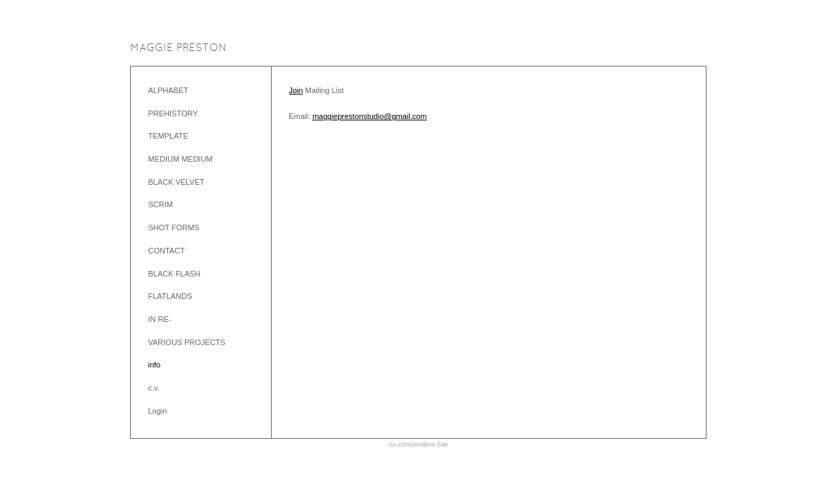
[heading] (179, 49)
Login (158, 411)
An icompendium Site (418, 444)
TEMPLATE (168, 136)
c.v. (154, 388)
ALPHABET (168, 90)
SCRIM (161, 204)
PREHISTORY (173, 113)
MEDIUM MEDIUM (181, 159)
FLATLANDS (170, 296)
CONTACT (167, 251)
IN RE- (160, 319)
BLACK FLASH (175, 274)
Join (296, 90)
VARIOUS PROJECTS (187, 342)
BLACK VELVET (177, 182)
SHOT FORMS (174, 227)
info (155, 365)
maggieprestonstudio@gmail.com (369, 116)
